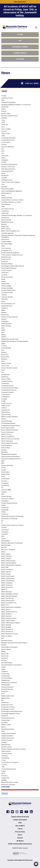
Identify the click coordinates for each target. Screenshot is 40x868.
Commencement (7, 381)
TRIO (3, 767)
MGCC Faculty (6, 574)
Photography (6, 685)
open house (5, 239)
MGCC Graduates (7, 583)
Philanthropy (5, 680)
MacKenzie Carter (7, 222)
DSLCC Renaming (7, 441)
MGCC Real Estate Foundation (11, 607)
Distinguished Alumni (8, 423)
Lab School (5, 530)
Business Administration (9, 116)
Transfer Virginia (7, 297)
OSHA (3, 669)
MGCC (3, 552)
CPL (3, 149)
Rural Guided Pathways (9, 268)
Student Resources (8, 738)
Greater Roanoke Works (9, 503)
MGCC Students (7, 614)
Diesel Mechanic (7, 421)
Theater (4, 295)
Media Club (5, 227)
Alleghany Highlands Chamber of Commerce (16, 105)
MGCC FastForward (8, 576)
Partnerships (6, 676)
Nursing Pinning (7, 663)
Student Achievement (9, 734)
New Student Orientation (9, 647)
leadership (5, 213)
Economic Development (9, 164)
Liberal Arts (5, 218)
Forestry (4, 481)
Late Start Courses (8, 209)
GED (3, 494)
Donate (4, 162)
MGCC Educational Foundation (11, 565)
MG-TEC (4, 547)
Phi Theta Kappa (7, 244)
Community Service (8, 140)
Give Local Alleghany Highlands (12, 191)
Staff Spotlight (6, 286)
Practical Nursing (7, 689)
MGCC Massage (7, 592)
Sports (4, 727)
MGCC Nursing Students (9, 596)
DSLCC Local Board (8, 437)
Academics (5, 321)
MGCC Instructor (7, 585)
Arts (3, 350)
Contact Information (20, 820)
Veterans (4, 776)
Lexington (5, 534)
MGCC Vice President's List (10, 231)
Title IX (20, 829)
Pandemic (5, 672)
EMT (3, 463)
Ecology (4, 450)
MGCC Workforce (7, 629)
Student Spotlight (7, 288)
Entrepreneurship (7, 465)
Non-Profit (5, 656)
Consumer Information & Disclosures (20, 860)
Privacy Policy (20, 832)
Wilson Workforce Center (10, 782)
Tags (4, 91)
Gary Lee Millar (6, 490)
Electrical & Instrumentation (11, 457)
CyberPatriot (6, 412)
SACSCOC (5, 716)
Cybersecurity (6, 414)
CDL (3, 372)
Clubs (3, 136)
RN (2, 700)
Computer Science (8, 392)
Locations (20, 59)
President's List (7, 250)
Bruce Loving (6, 114)
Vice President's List (8, 304)
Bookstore (5, 355)
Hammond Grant (7, 198)
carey (3, 120)
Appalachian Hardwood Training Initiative (15, 341)
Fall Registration (7, 180)
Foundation (5, 483)
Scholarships (6, 720)
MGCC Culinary (6, 559)
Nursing (4, 660)
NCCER (4, 645)
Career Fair (5, 366)
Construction (6, 395)
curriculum (5, 156)
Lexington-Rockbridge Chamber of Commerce (17, 215)
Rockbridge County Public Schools (13, 266)
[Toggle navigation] (36, 27)
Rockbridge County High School (12, 711)
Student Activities (7, 736)
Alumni (4, 335)
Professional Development (10, 253)
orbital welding (6, 242)
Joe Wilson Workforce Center (11, 202)
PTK (3, 694)
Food (3, 477)
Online (3, 667)
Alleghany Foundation (8, 102)
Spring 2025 (5, 284)
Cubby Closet (6, 406)
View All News (30, 83)
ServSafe (4, 722)
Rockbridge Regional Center (11, 714)
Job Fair (4, 527)
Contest (4, 145)
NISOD (3, 652)
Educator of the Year (8, 167)
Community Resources (9, 390)
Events (4, 468)
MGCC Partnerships (8, 601)
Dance (3, 158)
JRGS (3, 207)
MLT (3, 638)
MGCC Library (6, 229)
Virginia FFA (5, 778)
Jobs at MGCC (20, 826)
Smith (3, 279)
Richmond (5, 262)
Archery (4, 346)
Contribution (5, 397)
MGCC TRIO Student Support (11, 623)
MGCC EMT (5, 567)
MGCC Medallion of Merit (10, 594)
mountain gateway (7, 233)
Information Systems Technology (12, 516)
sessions (4, 275)
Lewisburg (5, 532)
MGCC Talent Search (8, 621)
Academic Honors (7, 98)
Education (5, 452)
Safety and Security (8, 718)
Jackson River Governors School (12, 200)
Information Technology (9, 519)
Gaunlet (4, 492)
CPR (3, 151)
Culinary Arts (6, 410)
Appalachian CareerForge (10, 339)
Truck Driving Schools (9, 769)
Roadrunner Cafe (7, 705)
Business (4, 359)
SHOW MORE (6, 787)
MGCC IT (4, 590)
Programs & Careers (20, 47)
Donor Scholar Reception (10, 430)
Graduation (5, 501)
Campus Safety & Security (20, 817)
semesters (5, 273)
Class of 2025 (6, 129)
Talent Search (6, 751)
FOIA (20, 823)
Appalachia (5, 107)
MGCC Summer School (9, 618)
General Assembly (7, 189)
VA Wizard (20, 841)
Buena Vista (5, 357)
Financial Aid (5, 474)
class (3, 127)
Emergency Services (8, 169)
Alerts (20, 835)
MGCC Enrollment (7, 570)
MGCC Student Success (9, 612)
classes (4, 131)
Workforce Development (10, 317)
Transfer (4, 765)
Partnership (5, 674)
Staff (3, 731)
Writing (4, 319)
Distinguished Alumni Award (11, 426)
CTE (3, 153)
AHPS (3, 330)
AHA (3, 328)
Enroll (3, 173)
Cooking (4, 399)
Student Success (7, 740)
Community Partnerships (10, 388)
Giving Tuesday (6, 496)
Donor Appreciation (8, 428)
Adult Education (6, 324)
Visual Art (5, 308)
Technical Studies (7, 293)
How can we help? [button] (20, 2)
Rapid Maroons (6, 257)
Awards (4, 111)
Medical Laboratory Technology (12, 543)
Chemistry (5, 377)
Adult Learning (6, 326)
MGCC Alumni (6, 554)
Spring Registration (8, 729)
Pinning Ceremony (7, 687)
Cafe (3, 361)
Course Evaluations (8, 147)
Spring (3, 281)
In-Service (5, 514)
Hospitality (5, 510)
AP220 (3, 337)
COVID (3, 401)
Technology (5, 758)
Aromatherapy (6, 348)
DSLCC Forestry (7, 434)
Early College (6, 448)
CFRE (3, 122)
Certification (5, 375)
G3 (2, 488)
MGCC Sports (6, 609)
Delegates (5, 160)
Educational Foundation (9, 454)
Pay (20, 41)
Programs (5, 691)
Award (3, 109)
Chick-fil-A (5, 125)
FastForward (6, 472)
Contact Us (5, 793)
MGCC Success (6, 616)
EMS (3, 461)
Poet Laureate (6, 248)
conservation (6, 142)
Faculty (4, 470)
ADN (3, 100)
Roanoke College (7, 264)
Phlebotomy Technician (9, 683)
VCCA (3, 301)
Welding (4, 780)
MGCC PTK (5, 605)
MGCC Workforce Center (10, 634)
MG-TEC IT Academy (8, 550)
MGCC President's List (9, 603)
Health (3, 505)
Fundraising (5, 485)
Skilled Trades (6, 725)
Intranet (20, 838)
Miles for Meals (7, 636)
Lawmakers (5, 211)
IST (2, 521)
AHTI (3, 332)
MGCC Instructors (7, 587)
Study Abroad (6, 745)
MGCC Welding (6, 625)
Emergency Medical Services (11, 459)
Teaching (4, 756)
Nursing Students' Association (11, 665)
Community (5, 383)
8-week (4, 96)
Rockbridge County (8, 709)
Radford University (8, 696)
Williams (4, 313)
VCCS (3, 773)
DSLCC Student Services (9, 443)
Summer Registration (8, 290)
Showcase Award (7, 277)
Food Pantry (5, 479)
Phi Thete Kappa (7, 678)
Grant (3, 196)
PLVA (3, 246)
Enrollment (5, 176)
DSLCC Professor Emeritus (10, 439)
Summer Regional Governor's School (14, 749)
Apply (3, 344)
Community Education (8, 138)
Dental (3, 419)
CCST (3, 370)
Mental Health (6, 545)
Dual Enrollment (7, 445)
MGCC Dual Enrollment (9, 563)
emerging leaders (7, 171)
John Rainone (6, 204)
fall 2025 (4, 178)
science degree (7, 270)
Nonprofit (4, 658)
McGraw (4, 224)
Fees (3, 184)
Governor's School (8, 499)
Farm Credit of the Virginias (11, 182)
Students (4, 742)
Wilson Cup (5, 315)
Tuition (4, 771)
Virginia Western (7, 306)
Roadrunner (5, 703)
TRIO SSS (4, 299)
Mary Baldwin (6, 541)
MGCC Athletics (7, 556)
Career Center (6, 363)
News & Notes (6, 649)
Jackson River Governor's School (12, 525)
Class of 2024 (6, 379)
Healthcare (5, 508)
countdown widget (20, 20)
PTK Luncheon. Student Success (12, 255)
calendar (4, 118)
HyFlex (4, 512)
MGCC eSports (6, 572)
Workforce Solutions (8, 785)
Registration (5, 698)
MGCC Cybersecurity (8, 561)
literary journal (6, 220)
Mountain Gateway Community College (14, 643)
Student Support (20, 53)
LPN (3, 536)
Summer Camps (7, 747)
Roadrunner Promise (8, 707)
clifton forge (6, 133)
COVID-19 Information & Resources (20, 844)
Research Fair (6, 259)
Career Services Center (9, 368)
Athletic (4, 352)
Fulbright (4, 187)
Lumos (4, 539)
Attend (20, 35)
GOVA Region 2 (6, 193)
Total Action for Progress (10, 762)
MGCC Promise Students (10, 417)
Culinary (4, 408)
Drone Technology (7, 432)
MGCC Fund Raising (8, 581)
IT (2, 523)
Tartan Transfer (7, 754)
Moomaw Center (7, 640)
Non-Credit (5, 654)
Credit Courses (6, 403)
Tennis (4, 760)
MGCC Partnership (8, 598)
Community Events (8, 386)
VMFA (3, 310)
